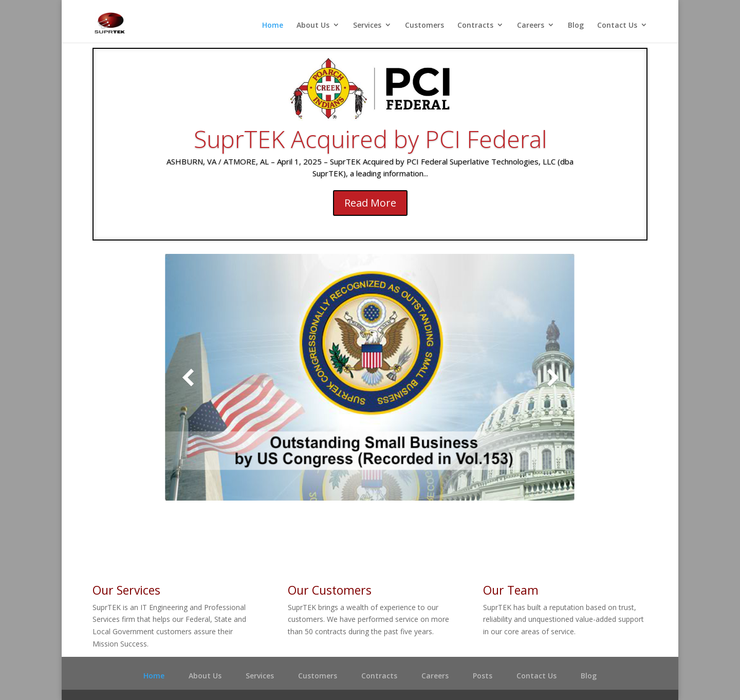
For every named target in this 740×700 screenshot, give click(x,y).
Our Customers (330, 590)
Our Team (511, 590)
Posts (483, 676)
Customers (424, 25)
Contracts (475, 25)
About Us (313, 25)
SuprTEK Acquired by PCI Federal (370, 139)
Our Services (126, 590)
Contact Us (617, 25)
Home (273, 25)
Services (367, 25)
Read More (370, 203)
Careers (531, 25)
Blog (576, 25)
